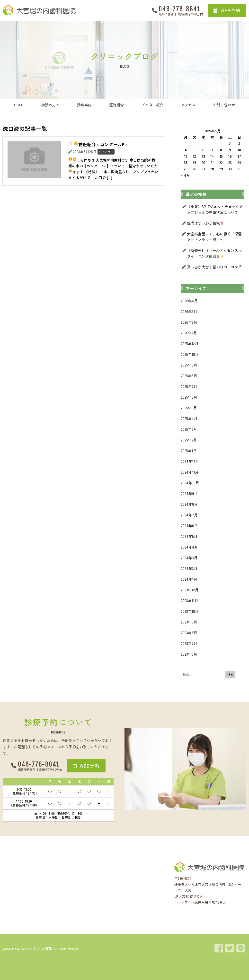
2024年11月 (190, 472)
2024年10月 (190, 483)
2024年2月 (189, 568)
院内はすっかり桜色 (205, 223)
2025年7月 (189, 386)
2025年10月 (190, 354)
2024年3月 (189, 558)
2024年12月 (190, 461)
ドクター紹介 (152, 105)
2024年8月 (189, 504)
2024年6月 (189, 526)
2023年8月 (189, 633)
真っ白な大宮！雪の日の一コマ (214, 267)
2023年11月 (190, 600)
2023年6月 (189, 654)
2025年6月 (189, 397)
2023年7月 (189, 643)
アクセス (188, 105)
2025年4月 (189, 418)
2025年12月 (190, 343)
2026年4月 (189, 301)
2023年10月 (190, 611)
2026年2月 (189, 322)
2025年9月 (189, 365)
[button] (227, 10)
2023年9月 (189, 622)
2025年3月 (189, 429)
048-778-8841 (179, 9)
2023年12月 (190, 590)
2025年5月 (189, 408)
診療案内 (84, 105)
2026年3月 (189, 311)
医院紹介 (116, 105)
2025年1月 (189, 451)
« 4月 (185, 175)
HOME (19, 105)
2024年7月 (189, 515)
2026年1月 (189, 333)
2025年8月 (189, 376)
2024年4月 (189, 547)
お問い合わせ (224, 105)
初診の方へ (50, 105)
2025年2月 (189, 440)
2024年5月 (189, 536)
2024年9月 (189, 493)
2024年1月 (189, 579)
